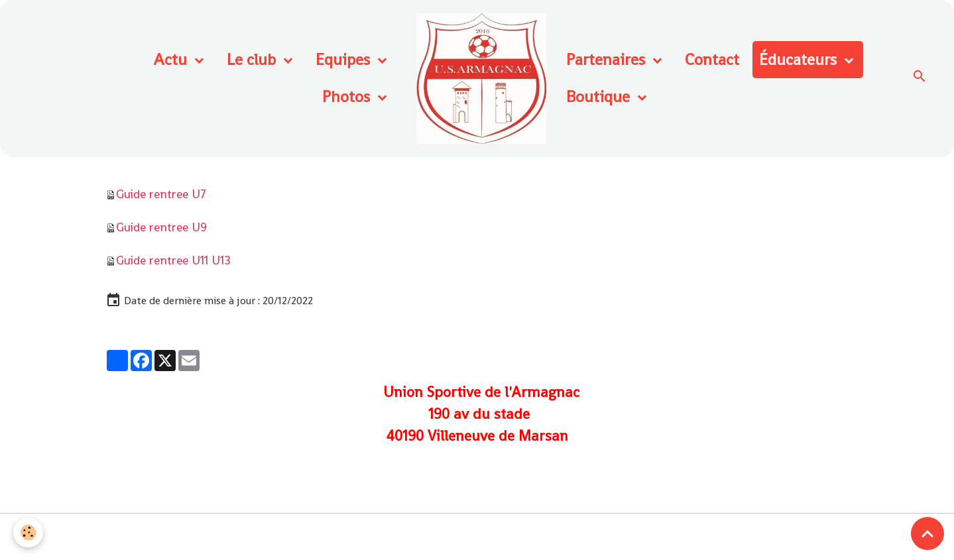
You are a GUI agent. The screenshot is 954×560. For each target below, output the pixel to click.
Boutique (600, 96)
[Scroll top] (927, 533)
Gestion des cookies (477, 537)
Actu (172, 59)
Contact (712, 59)
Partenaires (608, 59)
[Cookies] (28, 532)
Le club (253, 59)
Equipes (345, 59)
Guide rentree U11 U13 (173, 260)
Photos (348, 96)
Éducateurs (800, 59)
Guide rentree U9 (161, 227)
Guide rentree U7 (161, 194)
